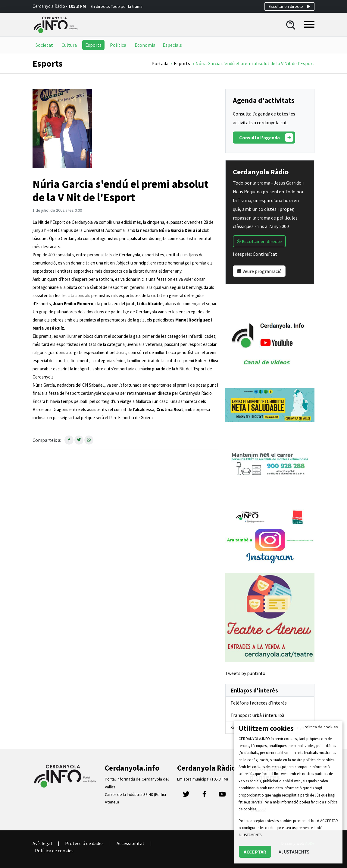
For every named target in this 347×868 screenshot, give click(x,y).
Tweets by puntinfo (245, 673)
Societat (44, 45)
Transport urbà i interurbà (257, 715)
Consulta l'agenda (266, 138)
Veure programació (259, 271)
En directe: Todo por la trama (117, 6)
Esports (93, 45)
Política (118, 45)
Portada (160, 63)
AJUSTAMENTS (294, 852)
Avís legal (42, 843)
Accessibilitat (131, 843)
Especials (172, 45)
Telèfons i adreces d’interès (259, 703)
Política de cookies (54, 851)
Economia (145, 45)
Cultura (69, 45)
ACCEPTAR (255, 852)
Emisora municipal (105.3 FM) (203, 779)
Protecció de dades (84, 843)
